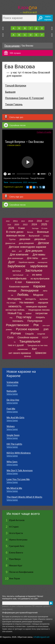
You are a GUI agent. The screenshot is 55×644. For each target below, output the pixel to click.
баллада (35, 228)
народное (43, 303)
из (27, 275)
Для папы (33, 258)
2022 (25, 225)
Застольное (34, 271)
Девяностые (10, 243)
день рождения (26, 243)
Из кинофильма (16, 278)
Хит (34, 349)
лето (45, 291)
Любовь (23, 295)
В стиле (45, 228)
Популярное (35, 321)
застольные (18, 275)
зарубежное (39, 266)
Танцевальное (30, 341)
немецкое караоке (36, 307)
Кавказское (33, 282)
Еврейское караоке (27, 262)
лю (12, 295)
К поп (19, 282)
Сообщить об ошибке (44, 132)
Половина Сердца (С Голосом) (25, 98)
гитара (46, 236)
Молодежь (15, 299)
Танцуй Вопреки (16, 85)
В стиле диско (15, 232)
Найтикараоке (48, 18)
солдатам (41, 334)
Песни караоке (12, 46)
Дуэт (12, 262)
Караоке (39, 286)
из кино (37, 275)
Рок (36, 325)
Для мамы (39, 255)
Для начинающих (15, 258)
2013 (23, 221)
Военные (43, 232)
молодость (31, 299)
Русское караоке (27, 329)
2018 (9, 225)
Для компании (19, 254)
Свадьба (29, 334)
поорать (40, 317)
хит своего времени (20, 353)
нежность (15, 306)
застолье (17, 271)
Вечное (30, 232)
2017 (47, 221)
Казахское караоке (19, 287)
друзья (45, 258)
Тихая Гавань (14, 104)
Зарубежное (16, 266)
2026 (11, 228)
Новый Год (15, 313)
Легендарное (30, 290)
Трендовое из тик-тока (37, 345)
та (15, 342)
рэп (46, 329)
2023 (25, 182)
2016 (39, 221)
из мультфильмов (40, 279)
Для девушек (34, 251)
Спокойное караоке (28, 337)
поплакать (18, 321)
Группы (12, 239)
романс (9, 330)
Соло (10, 337)
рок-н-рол (46, 325)
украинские (23, 349)
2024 (34, 224)
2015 (31, 221)
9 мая (22, 228)
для (20, 251)
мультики (44, 299)
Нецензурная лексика (39, 310)
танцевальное (16, 182)
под (11, 318)
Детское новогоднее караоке (27, 247)
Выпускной (34, 236)
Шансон (41, 353)
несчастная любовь (15, 310)
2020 (17, 225)
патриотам (42, 313)
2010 (8, 221)
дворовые (40, 239)
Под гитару (24, 317)
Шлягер (27, 356)
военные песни (16, 236)
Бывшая (10, 92)
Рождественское (17, 325)
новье (29, 313)
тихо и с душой (16, 345)
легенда (12, 291)
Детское (44, 243)
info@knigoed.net (42, 637)
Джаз (14, 251)
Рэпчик (16, 333)
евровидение (43, 262)
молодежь (33, 182)
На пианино (27, 303)
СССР (45, 338)
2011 (15, 221)
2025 (44, 224)
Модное (38, 295)
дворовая (25, 239)
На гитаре (11, 303)
